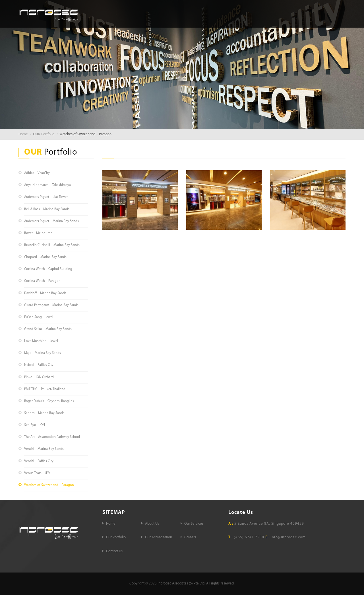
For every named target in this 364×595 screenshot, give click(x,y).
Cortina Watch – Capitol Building (48, 269)
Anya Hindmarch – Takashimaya (47, 185)
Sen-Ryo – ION (35, 425)
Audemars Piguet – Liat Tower (46, 197)
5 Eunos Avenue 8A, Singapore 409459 (266, 524)
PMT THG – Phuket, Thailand (45, 389)
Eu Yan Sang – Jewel (39, 317)
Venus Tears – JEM (37, 473)
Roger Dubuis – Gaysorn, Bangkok (49, 401)
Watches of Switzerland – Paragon (49, 485)
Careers (332, 13)
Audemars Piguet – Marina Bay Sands (51, 221)
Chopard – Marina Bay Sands (45, 257)
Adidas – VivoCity (37, 173)
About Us (179, 13)
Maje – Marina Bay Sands (43, 353)
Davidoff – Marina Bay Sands (45, 293)
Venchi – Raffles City (39, 461)
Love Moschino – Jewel (41, 341)
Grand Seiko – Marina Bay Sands (48, 329)
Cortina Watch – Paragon (42, 281)
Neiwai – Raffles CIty (39, 365)
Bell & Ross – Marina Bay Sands (47, 209)
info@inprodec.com (288, 537)
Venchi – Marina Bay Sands (44, 449)
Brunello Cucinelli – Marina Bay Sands (52, 245)
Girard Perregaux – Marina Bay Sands (51, 305)
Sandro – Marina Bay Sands (44, 413)
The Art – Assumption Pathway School (52, 437)
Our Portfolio (250, 13)
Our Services (212, 13)
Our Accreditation (294, 13)
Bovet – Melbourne (38, 233)
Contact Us (329, 25)
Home (153, 13)
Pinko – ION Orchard (39, 377)
